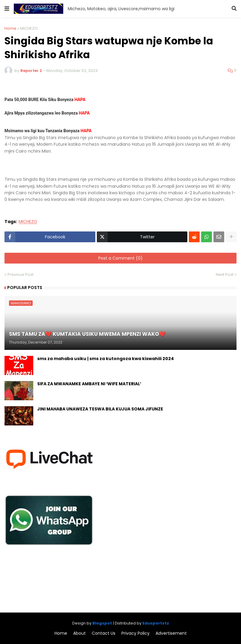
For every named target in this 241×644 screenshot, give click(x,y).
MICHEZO (29, 28)
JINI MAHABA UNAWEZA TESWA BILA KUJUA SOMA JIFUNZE (100, 409)
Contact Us (104, 633)
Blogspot (102, 623)
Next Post (225, 274)
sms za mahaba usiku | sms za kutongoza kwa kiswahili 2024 (106, 359)
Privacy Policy (135, 633)
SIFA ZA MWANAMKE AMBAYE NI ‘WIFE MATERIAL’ (89, 384)
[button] (7, 9)
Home (10, 28)
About (79, 633)
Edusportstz (156, 623)
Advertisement (171, 633)
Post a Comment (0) (120, 258)
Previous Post (21, 274)
